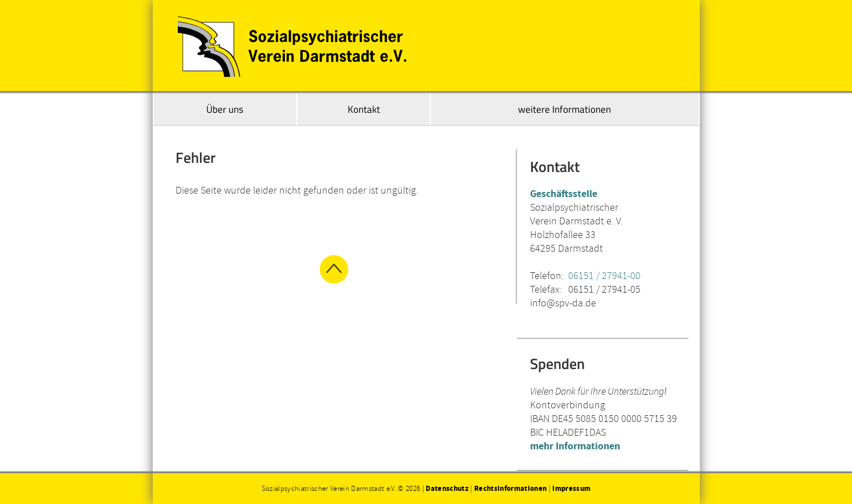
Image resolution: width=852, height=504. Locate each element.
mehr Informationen (575, 446)
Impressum (571, 488)
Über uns (225, 109)
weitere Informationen (564, 109)
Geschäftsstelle (564, 193)
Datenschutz (447, 488)
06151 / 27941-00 (604, 275)
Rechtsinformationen (510, 488)
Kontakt (364, 109)
